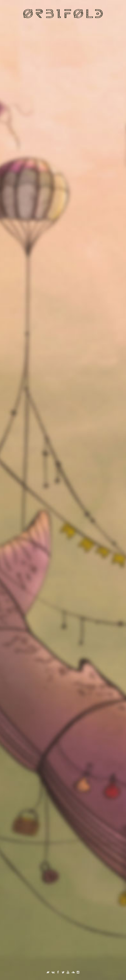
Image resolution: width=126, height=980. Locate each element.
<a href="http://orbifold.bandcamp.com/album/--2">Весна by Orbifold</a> (63, 640)
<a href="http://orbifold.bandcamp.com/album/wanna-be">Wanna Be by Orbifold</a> (63, 439)
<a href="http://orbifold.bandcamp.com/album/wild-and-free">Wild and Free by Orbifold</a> (63, 539)
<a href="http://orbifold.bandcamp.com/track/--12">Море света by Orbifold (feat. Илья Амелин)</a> (63, 160)
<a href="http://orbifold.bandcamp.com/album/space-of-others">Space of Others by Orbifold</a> (63, 747)
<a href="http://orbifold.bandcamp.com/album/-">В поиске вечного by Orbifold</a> (63, 884)
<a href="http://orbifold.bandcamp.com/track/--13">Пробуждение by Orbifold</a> (63, 69)
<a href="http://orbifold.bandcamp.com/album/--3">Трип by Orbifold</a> (63, 343)
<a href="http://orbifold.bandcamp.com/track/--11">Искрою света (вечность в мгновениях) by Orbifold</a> (63, 250)
